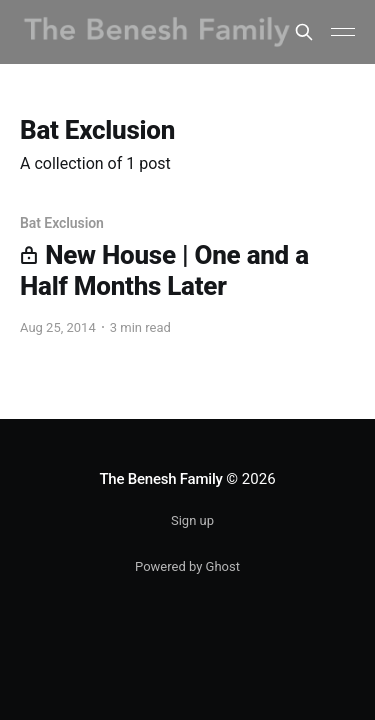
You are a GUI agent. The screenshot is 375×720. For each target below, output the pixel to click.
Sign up (192, 520)
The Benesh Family (160, 479)
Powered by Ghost (187, 566)
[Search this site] (304, 32)
